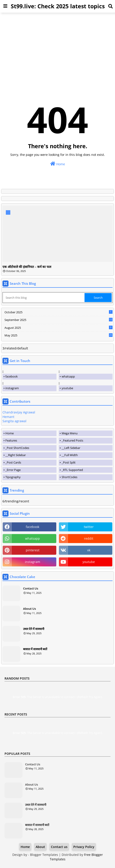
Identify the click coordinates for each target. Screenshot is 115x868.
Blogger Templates (44, 855)
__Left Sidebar (71, 448)
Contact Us (31, 588)
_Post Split (69, 462)
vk (89, 550)
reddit (89, 538)
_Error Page (13, 470)
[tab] (29, 433)
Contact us (59, 847)
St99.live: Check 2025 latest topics (58, 6)
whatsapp (68, 376)
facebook (12, 376)
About (40, 847)
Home (58, 164)
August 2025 (59, 328)
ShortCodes (69, 477)
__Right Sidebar (16, 455)
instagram (12, 388)
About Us (29, 609)
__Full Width (70, 455)
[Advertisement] (57, 47)
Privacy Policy (84, 847)
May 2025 (59, 336)
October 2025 (59, 312)
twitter (89, 527)
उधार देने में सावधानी (34, 629)
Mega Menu (70, 433)
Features (11, 440)
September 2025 (59, 320)
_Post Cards (13, 462)
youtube (67, 388)
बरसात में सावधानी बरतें (35, 649)
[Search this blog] (44, 298)
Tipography (13, 477)
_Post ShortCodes (17, 448)
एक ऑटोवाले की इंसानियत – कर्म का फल (27, 267)
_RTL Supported (72, 470)
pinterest (33, 550)
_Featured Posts (72, 440)
